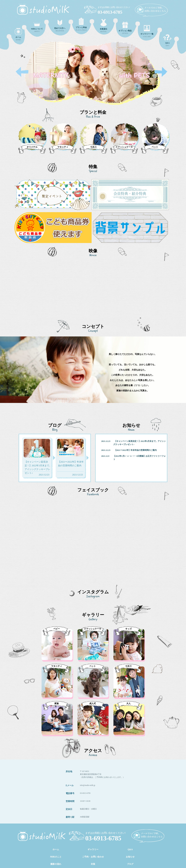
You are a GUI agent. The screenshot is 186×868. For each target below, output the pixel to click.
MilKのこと (56, 857)
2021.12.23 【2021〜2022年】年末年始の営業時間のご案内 (129, 450)
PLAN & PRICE (81, 24)
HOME (18, 34)
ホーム (56, 849)
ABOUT (37, 27)
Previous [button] (22, 72)
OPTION (125, 28)
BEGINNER (60, 26)
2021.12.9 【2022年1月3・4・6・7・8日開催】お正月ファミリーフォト (133, 458)
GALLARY (147, 31)
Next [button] (161, 72)
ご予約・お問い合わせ (93, 857)
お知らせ (130, 857)
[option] (93, 76)
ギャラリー (93, 849)
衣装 (93, 864)
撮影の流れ (56, 864)
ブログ (130, 864)
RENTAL (104, 26)
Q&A (167, 40)
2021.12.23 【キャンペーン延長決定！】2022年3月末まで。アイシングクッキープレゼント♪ (133, 443)
